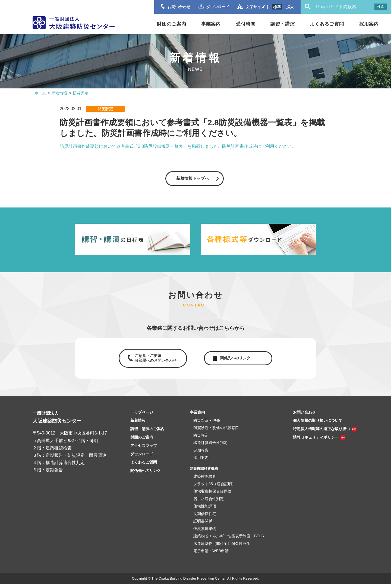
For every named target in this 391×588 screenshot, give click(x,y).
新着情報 (59, 93)
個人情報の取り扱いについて (318, 425)
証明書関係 (203, 525)
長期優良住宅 (205, 518)
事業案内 (211, 24)
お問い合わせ (304, 416)
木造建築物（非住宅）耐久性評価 (222, 548)
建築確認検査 (205, 481)
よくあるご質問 (327, 24)
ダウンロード (142, 458)
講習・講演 (283, 24)
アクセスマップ (144, 450)
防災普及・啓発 (207, 424)
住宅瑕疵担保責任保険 (212, 496)
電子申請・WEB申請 (211, 555)
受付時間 (246, 24)
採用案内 (369, 24)
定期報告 (201, 454)
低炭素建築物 (205, 533)
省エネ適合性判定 (209, 503)
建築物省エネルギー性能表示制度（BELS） (231, 540)
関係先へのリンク (236, 361)
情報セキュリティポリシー (316, 442)
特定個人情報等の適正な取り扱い (321, 433)
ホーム (40, 93)
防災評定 (81, 93)
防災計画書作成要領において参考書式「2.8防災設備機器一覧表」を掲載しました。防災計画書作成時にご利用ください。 (178, 146)
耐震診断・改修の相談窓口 (216, 432)
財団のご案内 (172, 24)
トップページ (142, 416)
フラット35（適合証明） (215, 488)
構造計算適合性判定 (210, 447)
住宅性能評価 (205, 510)
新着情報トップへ (192, 179)
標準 (277, 7)
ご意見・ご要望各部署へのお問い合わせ (154, 361)
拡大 (290, 7)
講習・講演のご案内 (147, 433)
